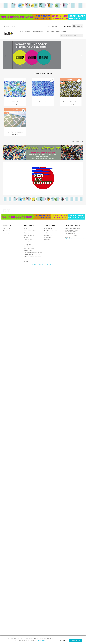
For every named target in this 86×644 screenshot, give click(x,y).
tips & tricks (61, 32)
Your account (50, 225)
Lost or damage (28, 242)
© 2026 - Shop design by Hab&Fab (43, 264)
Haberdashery (38, 32)
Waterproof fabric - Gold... (71, 102)
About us (26, 233)
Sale (47, 32)
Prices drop (6, 229)
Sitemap (26, 261)
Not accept (64, 641)
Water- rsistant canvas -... (15, 102)
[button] (9, 55)
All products (78, 142)
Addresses (48, 237)
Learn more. (41, 640)
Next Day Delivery (29, 248)
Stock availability (28, 250)
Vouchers (47, 240)
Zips (53, 32)
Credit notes (48, 235)
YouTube (8, 211)
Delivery (26, 229)
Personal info (48, 229)
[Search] (72, 35)
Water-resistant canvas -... (15, 132)
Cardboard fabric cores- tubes (33, 253)
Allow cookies (76, 641)
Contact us (27, 259)
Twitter (5, 211)
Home (21, 32)
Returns (26, 237)
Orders (46, 233)
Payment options (29, 235)
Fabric (28, 32)
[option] (43, 55)
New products (7, 231)
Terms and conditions (30, 231)
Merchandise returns (51, 231)
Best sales (6, 233)
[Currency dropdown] (58, 26)
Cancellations (28, 240)
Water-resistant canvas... (43, 102)
